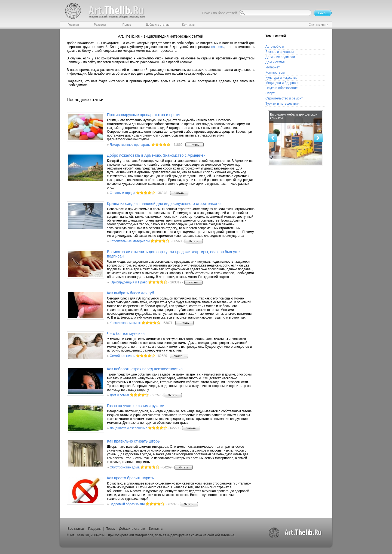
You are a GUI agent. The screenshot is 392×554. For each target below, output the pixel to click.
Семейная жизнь (122, 356)
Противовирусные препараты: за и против (144, 115)
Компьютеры (275, 72)
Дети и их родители (280, 57)
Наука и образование (281, 88)
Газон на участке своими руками (136, 406)
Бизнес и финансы (280, 52)
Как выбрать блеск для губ (131, 293)
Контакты (156, 529)
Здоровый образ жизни (127, 504)
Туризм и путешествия (282, 104)
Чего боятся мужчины (126, 334)
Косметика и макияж (125, 323)
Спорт (270, 93)
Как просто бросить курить (130, 478)
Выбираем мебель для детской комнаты (294, 116)
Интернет (272, 67)
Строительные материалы (130, 241)
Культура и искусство (281, 78)
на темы (218, 47)
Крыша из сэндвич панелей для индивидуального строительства (164, 204)
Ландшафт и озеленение (128, 428)
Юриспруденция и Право (129, 282)
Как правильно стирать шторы (134, 441)
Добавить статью (132, 529)
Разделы (95, 529)
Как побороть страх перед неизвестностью (145, 369)
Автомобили (275, 47)
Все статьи (76, 529)
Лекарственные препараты (130, 145)
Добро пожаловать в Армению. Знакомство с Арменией (156, 155)
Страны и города (122, 193)
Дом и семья (119, 395)
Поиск (110, 529)
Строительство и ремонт (284, 98)
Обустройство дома (125, 467)
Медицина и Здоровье (282, 83)
